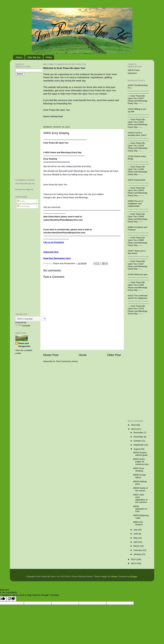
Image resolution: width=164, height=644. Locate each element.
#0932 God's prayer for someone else (141, 462)
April (136, 542)
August (137, 449)
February (138, 550)
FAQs (49, 57)
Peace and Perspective (24, 345)
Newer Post (51, 355)
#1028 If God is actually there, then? (137, 134)
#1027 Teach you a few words (137, 252)
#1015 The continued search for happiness (138, 297)
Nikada (114, 576)
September (139, 445)
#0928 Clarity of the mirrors (140, 489)
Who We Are (34, 57)
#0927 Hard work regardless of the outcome (140, 499)
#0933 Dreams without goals (140, 454)
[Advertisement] (25, 127)
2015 (134, 429)
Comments (23, 206)
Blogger (134, 576)
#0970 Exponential (137, 180)
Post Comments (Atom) (67, 361)
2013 (134, 563)
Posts (21, 201)
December (139, 433)
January (138, 554)
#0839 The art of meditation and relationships (136, 204)
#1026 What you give (138, 274)
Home (19, 57)
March (137, 546)
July (136, 530)
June (136, 534)
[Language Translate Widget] (31, 319)
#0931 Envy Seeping (138, 470)
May (136, 538)
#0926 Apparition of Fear (140, 509)
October (138, 441)
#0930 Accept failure (139, 476)
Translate (23, 326)
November (139, 437)
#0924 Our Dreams (138, 523)
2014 (134, 559)
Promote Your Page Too (24, 189)
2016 (134, 425)
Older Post (114, 355)
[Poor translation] (11, 599)
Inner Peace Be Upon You (25, 184)
